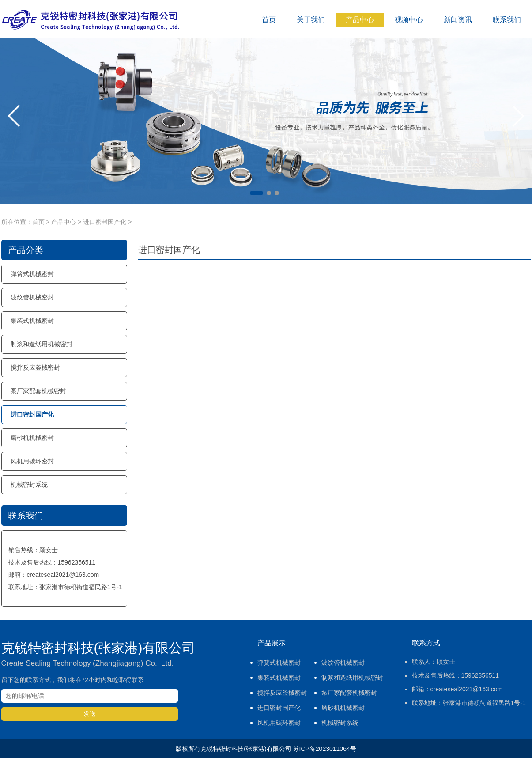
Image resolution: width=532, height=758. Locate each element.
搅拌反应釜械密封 (35, 368)
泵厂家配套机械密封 (38, 391)
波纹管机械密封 (32, 297)
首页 (269, 20)
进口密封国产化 (105, 222)
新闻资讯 (458, 20)
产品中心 (360, 20)
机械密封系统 (29, 485)
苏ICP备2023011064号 (325, 749)
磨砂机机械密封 (32, 438)
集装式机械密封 (32, 321)
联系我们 (507, 20)
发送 (90, 714)
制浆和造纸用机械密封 (42, 344)
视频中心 (409, 20)
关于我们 (311, 20)
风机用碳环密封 (32, 461)
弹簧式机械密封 (32, 274)
